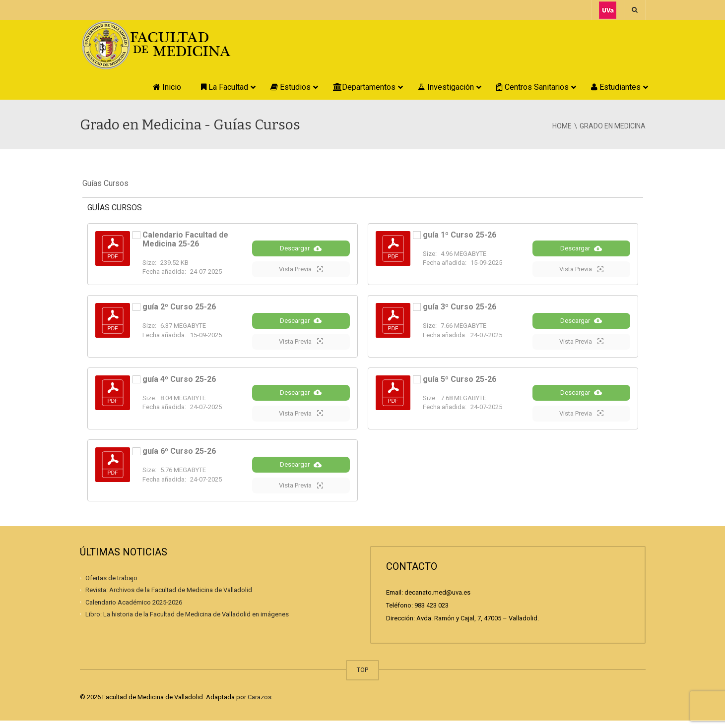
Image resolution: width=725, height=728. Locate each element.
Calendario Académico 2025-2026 (134, 609)
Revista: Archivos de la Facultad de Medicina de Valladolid (169, 597)
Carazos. (260, 704)
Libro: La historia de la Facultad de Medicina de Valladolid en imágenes (187, 621)
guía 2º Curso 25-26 (179, 309)
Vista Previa (301, 271)
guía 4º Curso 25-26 (179, 383)
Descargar (301, 250)
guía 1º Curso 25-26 (460, 235)
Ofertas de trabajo (111, 585)
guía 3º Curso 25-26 (460, 309)
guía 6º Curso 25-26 (179, 456)
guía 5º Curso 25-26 (460, 383)
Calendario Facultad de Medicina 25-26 (185, 239)
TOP (362, 677)
